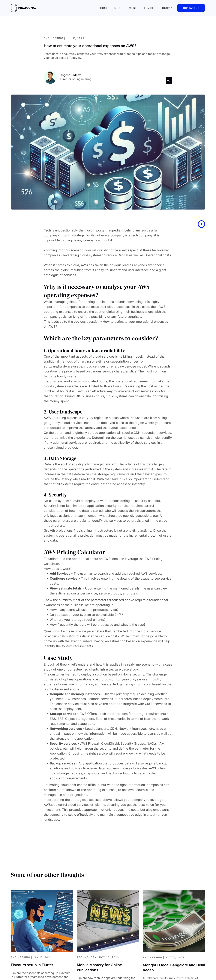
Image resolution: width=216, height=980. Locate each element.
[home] (23, 8)
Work (133, 8)
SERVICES (149, 8)
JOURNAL (168, 8)
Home (104, 8)
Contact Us (191, 8)
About (119, 8)
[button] (169, 80)
